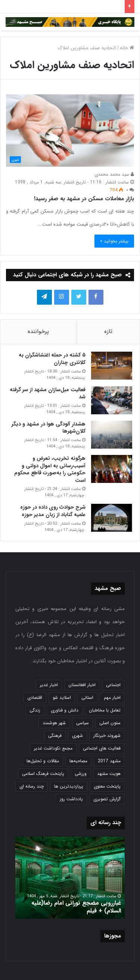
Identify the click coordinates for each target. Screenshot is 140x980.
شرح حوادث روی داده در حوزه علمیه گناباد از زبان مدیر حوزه (53, 511)
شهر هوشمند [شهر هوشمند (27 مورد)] (54, 723)
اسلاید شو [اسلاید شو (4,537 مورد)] (62, 698)
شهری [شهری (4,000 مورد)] (77, 736)
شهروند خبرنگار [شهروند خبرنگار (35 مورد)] (107, 736)
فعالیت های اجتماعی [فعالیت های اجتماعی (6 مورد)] (102, 748)
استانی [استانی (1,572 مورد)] (87, 698)
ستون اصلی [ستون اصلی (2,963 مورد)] (110, 723)
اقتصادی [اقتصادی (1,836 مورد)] (35, 698)
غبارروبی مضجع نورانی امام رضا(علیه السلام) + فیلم (76, 907)
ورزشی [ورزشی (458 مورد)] (81, 774)
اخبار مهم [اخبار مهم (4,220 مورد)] (112, 698)
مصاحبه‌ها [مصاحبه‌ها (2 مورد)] (78, 761)
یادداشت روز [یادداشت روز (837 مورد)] (71, 799)
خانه (127, 48)
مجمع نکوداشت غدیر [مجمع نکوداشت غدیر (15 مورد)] (53, 748)
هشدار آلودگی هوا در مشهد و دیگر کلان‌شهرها (49, 428)
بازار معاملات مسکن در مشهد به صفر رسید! (84, 199)
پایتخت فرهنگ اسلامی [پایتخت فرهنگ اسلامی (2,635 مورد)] (43, 774)
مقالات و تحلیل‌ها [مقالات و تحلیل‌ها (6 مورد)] (43, 761)
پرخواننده (38, 332)
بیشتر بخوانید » (114, 241)
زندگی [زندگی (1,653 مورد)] (35, 710)
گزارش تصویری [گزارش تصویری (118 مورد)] (107, 799)
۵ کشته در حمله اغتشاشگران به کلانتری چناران (52, 359)
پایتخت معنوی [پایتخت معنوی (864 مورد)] (107, 786)
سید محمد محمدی (114, 174)
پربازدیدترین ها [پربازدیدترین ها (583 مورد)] (69, 786)
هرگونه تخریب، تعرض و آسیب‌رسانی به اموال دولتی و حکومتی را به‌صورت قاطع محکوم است (50, 469)
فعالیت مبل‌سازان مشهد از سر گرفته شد (48, 393)
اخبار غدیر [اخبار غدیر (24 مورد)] (49, 685)
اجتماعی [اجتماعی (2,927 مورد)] (113, 685)
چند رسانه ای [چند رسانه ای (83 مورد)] (32, 786)
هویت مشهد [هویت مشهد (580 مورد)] (109, 774)
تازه (108, 332)
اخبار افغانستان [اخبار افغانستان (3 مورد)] (82, 685)
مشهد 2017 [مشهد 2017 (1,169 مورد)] (109, 761)
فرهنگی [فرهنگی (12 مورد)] (55, 736)
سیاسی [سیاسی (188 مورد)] (83, 723)
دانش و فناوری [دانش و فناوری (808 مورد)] (65, 710)
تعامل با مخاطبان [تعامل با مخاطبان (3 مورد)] (105, 710)
